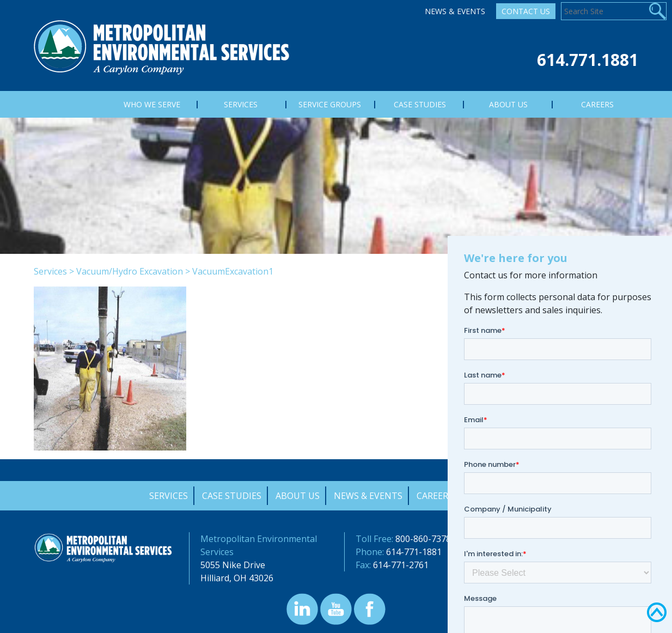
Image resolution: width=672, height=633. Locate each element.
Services (50, 271)
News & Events (455, 11)
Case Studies (232, 496)
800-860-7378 (423, 539)
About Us (298, 496)
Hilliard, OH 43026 (237, 578)
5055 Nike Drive (233, 565)
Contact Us (526, 11)
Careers (435, 496)
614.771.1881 (588, 60)
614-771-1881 (414, 552)
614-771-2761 (401, 565)
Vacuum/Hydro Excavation (130, 271)
